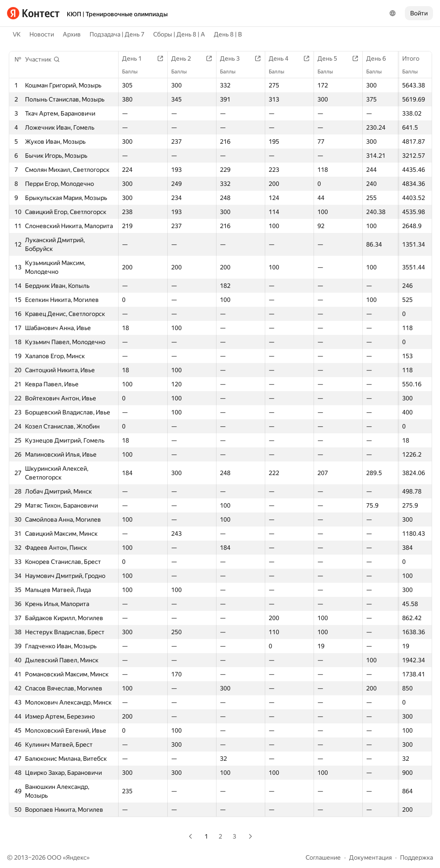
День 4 (283, 58)
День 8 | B (228, 34)
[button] (43, 59)
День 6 (380, 58)
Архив (72, 34)
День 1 (136, 58)
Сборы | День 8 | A (179, 34)
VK (17, 34)
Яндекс (76, 857)
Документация (370, 857)
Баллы (414, 72)
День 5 (332, 58)
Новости (42, 34)
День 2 (186, 58)
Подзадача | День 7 (117, 34)
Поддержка (417, 857)
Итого (415, 58)
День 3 (234, 58)
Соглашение (323, 857)
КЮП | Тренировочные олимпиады (117, 14)
